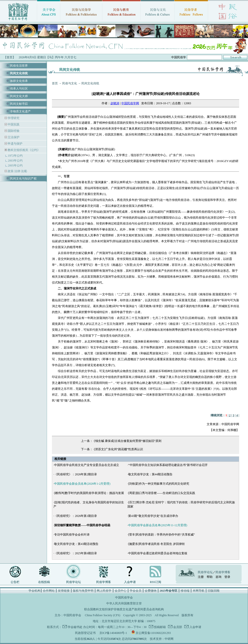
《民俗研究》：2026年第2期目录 (76, 474)
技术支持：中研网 (162, 639)
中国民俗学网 (130, 103)
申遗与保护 (15, 144)
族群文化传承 (19, 81)
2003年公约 (15, 161)
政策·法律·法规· (17, 171)
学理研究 (13, 118)
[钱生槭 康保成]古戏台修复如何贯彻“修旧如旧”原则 (128, 441)
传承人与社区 (19, 89)
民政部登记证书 (85, 633)
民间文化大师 (19, 96)
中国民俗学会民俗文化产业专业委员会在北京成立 (87, 465)
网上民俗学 (104, 591)
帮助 (210, 577)
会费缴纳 (151, 591)
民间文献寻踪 (19, 104)
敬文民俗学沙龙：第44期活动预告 (150, 474)
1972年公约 (15, 156)
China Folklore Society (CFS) (103, 615)
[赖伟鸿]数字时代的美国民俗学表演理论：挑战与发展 (89, 493)
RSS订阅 (155, 582)
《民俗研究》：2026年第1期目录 (76, 516)
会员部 (177, 627)
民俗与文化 (70, 83)
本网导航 (199, 591)
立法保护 (13, 137)
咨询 (218, 577)
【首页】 (10, 57)
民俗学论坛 (74, 582)
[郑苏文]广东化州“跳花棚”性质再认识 (119, 449)
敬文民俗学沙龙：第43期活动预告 (76, 544)
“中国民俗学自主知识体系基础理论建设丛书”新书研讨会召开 (168, 465)
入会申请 (130, 582)
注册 (201, 577)
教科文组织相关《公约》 (24, 150)
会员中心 (121, 591)
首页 (55, 83)
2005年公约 (15, 165)
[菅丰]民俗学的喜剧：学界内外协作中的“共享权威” (162, 535)
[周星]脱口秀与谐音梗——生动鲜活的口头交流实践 (162, 493)
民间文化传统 (90, 83)
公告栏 (15, 582)
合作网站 (49, 591)
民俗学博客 (104, 582)
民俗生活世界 (19, 66)
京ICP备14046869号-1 (113, 633)
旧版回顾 (214, 591)
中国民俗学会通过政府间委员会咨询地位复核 (158, 553)
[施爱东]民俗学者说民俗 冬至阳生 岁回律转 (156, 544)
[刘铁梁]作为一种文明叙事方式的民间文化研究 (159, 484)
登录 (227, 577)
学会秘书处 (75, 627)
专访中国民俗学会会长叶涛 (72, 535)
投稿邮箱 (160, 627)
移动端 (185, 591)
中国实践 (13, 124)
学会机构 (34, 591)
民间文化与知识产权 (23, 179)
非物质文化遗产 (20, 111)
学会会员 (136, 591)
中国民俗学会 (72, 615)
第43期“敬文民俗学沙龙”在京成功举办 (153, 516)
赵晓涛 (115, 103)
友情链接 (64, 591)
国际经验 (13, 131)
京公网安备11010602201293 (153, 633)
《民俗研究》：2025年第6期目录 (76, 553)
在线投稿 (44, 582)
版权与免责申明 (83, 591)
